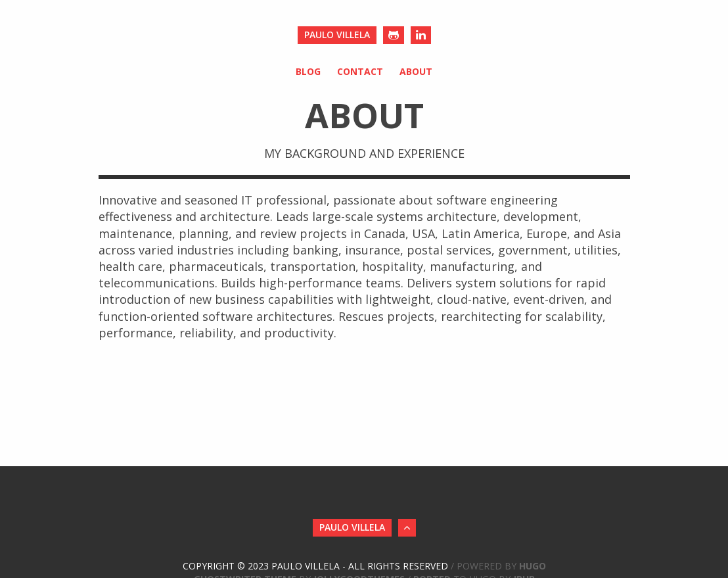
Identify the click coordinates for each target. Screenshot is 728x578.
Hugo (533, 566)
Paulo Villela (337, 35)
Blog (308, 71)
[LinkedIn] (421, 35)
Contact (360, 71)
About (416, 71)
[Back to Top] (407, 528)
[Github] (394, 35)
